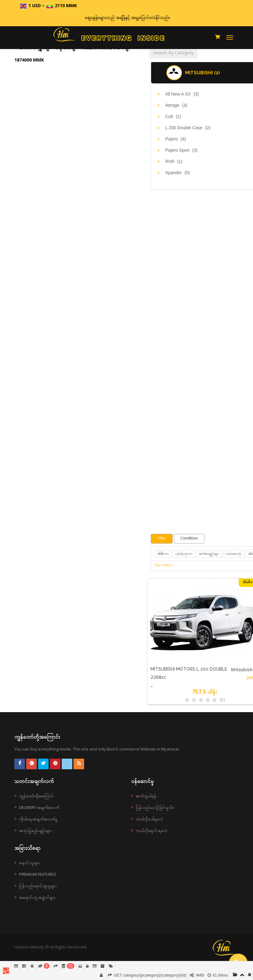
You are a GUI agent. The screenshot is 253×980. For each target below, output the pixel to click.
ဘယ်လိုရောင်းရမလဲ (152, 830)
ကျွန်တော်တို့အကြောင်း (37, 796)
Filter (162, 539)
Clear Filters (163, 566)
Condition (189, 539)
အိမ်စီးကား (163, 554)
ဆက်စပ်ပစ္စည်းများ (209, 554)
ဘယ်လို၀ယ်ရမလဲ (149, 819)
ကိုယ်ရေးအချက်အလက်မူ (38, 819)
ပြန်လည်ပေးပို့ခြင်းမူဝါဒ (155, 807)
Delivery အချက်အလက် (39, 807)
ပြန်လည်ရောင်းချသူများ (38, 886)
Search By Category (173, 53)
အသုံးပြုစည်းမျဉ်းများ (36, 830)
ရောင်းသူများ (29, 863)
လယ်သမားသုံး (234, 554)
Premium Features (38, 874)
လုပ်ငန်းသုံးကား (184, 554)
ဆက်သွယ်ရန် (146, 796)
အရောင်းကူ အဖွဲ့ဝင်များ (37, 897)
